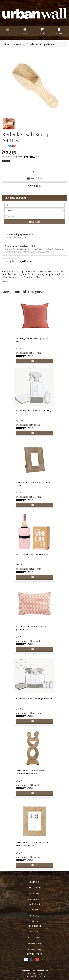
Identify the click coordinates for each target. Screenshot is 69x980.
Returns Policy (35, 944)
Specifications (26, 261)
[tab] (10, 261)
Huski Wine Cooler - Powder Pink (32, 554)
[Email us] (26, 959)
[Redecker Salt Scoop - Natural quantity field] (34, 171)
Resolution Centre (35, 899)
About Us (34, 909)
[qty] (34, 205)
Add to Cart (34, 361)
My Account (34, 887)
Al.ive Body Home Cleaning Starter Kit (34, 699)
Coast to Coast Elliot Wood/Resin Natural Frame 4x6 (32, 844)
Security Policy (35, 950)
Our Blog (34, 916)
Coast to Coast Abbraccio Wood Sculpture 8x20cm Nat (31, 772)
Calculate (34, 222)
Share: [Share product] (10, 146)
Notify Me (35, 178)
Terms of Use (35, 932)
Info (39, 157)
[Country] (34, 211)
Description (10, 261)
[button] (34, 186)
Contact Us (34, 922)
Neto (44, 976)
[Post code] (34, 216)
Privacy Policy (34, 938)
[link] (32, 959)
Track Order (35, 893)
